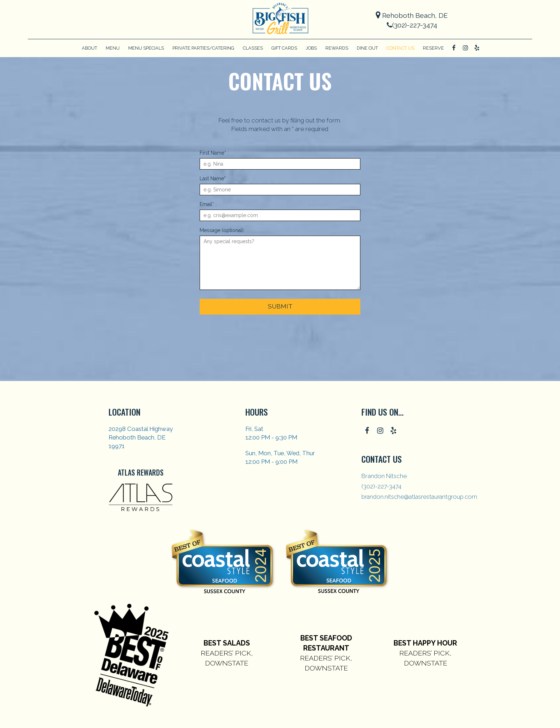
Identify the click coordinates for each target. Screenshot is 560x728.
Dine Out (367, 48)
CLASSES (253, 48)
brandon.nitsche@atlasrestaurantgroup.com (419, 497)
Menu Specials (146, 48)
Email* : (208, 204)
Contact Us (400, 48)
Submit (280, 306)
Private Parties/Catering (203, 48)
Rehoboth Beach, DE (412, 15)
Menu (113, 48)
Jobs (311, 48)
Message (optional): (222, 230)
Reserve (433, 48)
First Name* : (214, 153)
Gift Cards (284, 48)
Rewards (337, 48)
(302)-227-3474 (412, 25)
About (89, 48)
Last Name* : (214, 179)
